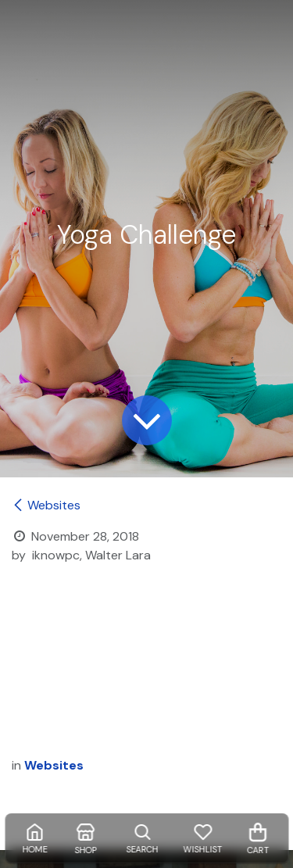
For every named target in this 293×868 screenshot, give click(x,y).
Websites (46, 505)
